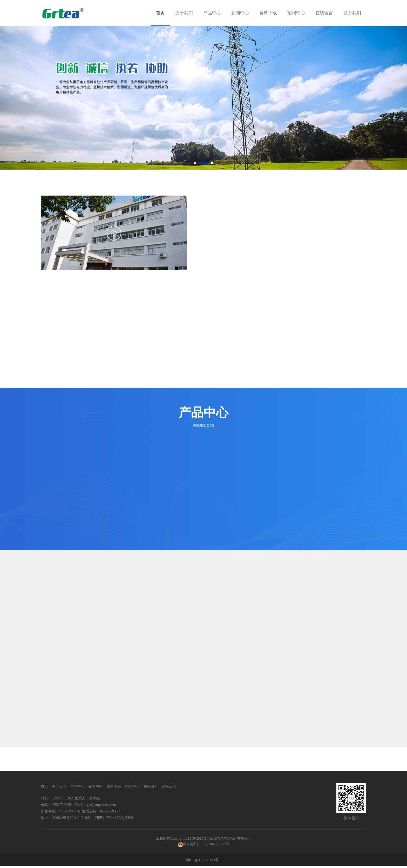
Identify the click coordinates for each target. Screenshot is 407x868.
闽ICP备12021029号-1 (204, 862)
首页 (160, 13)
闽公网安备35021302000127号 (206, 846)
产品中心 (212, 13)
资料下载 (268, 13)
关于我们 (184, 13)
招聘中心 (296, 13)
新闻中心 (240, 13)
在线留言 (324, 13)
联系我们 (352, 13)
